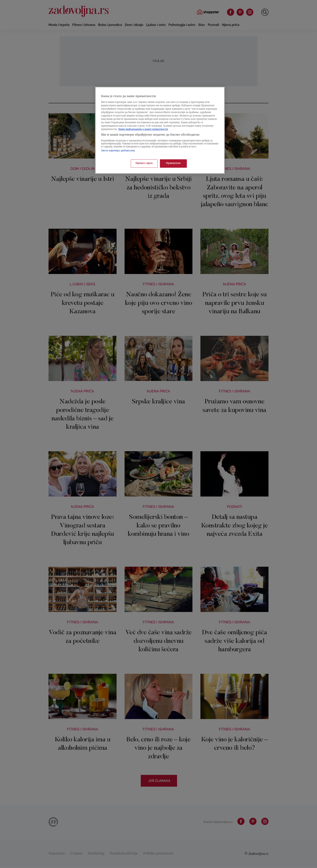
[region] (160, 130)
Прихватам (173, 163)
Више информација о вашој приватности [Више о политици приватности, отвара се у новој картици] (143, 130)
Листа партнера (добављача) (118, 151)
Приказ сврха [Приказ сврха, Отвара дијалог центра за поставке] (144, 163)
